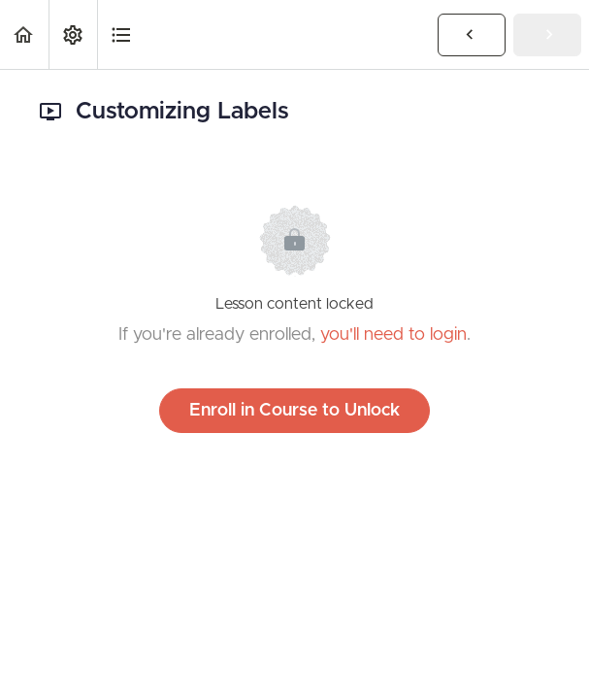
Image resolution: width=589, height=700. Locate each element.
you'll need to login (393, 335)
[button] (24, 34)
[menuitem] (73, 34)
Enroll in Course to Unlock (294, 411)
